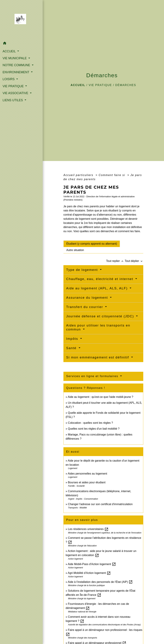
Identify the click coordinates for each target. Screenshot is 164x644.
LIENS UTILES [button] (13, 100)
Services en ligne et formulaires (93, 376)
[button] (21, 44)
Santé (72, 348)
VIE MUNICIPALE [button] (15, 58)
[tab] (92, 244)
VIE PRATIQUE (100, 85)
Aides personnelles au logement (87, 474)
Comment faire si (112, 175)
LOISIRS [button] (9, 79)
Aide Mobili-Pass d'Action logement (92, 564)
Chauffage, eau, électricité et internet (100, 279)
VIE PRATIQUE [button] (14, 86)
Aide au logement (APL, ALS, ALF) (98, 288)
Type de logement (83, 270)
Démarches (126, 85)
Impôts (73, 339)
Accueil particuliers (79, 175)
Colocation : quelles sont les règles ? (90, 423)
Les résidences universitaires (88, 529)
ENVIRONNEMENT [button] (16, 72)
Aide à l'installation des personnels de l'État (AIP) (100, 582)
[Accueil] (21, 20)
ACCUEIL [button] (10, 51)
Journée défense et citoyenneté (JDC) (101, 316)
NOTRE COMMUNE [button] (17, 65)
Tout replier (115, 261)
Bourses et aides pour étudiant (87, 482)
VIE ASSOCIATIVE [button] (16, 93)
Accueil (78, 85)
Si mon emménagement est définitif (98, 357)
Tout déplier (134, 261)
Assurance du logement (88, 298)
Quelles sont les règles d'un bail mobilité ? (94, 429)
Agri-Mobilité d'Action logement (89, 573)
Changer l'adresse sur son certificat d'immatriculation (100, 504)
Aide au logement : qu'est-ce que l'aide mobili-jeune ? (100, 397)
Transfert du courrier (85, 307)
